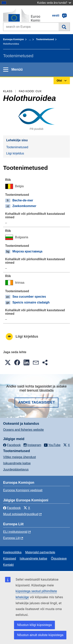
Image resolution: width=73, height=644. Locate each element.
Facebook (12, 508)
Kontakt (8, 565)
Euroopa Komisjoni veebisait (23, 490)
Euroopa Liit (11, 538)
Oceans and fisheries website (23, 430)
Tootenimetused (45, 39)
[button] (8, 362)
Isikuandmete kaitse (17, 463)
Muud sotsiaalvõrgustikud (21, 514)
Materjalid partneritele (40, 552)
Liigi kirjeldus (15, 153)
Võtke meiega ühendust (19, 457)
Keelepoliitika (12, 552)
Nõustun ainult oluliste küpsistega (40, 635)
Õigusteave (59, 559)
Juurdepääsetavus (16, 469)
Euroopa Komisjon (14, 39)
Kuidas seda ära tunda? (54, 3)
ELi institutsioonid (15, 532)
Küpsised (10, 559)
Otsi (64, 27)
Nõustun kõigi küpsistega (34, 625)
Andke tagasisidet (36, 402)
